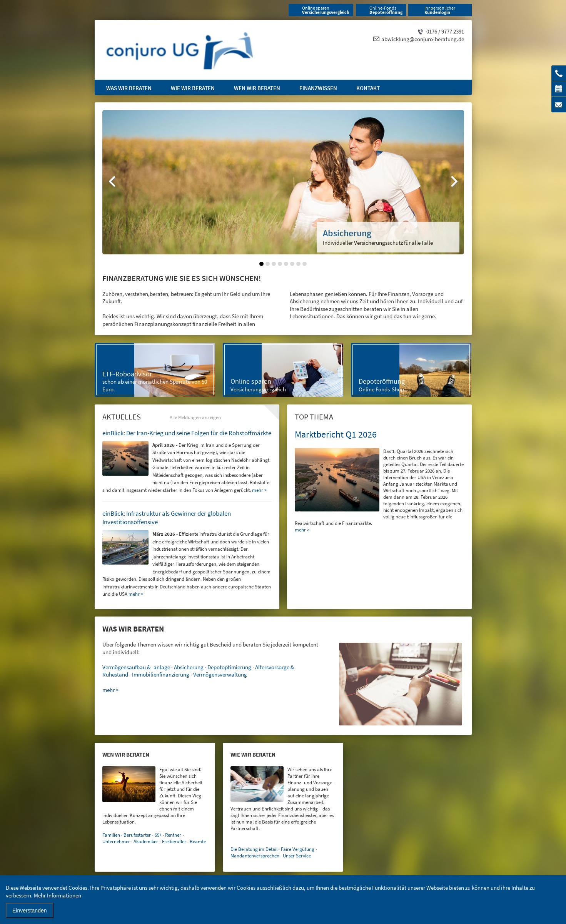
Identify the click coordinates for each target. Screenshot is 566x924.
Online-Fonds (386, 10)
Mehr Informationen (58, 895)
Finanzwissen (318, 88)
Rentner (173, 835)
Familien (111, 835)
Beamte (198, 841)
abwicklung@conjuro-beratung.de (423, 39)
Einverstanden (30, 911)
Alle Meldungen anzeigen (195, 417)
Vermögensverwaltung (220, 674)
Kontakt (368, 88)
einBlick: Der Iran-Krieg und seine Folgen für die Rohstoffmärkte (187, 433)
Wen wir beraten (257, 88)
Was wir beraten (129, 88)
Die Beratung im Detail (254, 849)
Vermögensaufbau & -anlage (136, 667)
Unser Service (297, 856)
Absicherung (189, 667)
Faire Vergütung (298, 849)
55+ (158, 835)
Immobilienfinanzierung (161, 674)
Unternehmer (116, 841)
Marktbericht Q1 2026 (336, 434)
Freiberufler (174, 841)
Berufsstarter (137, 835)
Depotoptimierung (229, 667)
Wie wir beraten (193, 88)
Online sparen (326, 10)
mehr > (302, 530)
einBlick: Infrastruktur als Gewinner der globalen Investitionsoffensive (167, 518)
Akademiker (146, 841)
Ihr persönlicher (440, 10)
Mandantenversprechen (255, 856)
